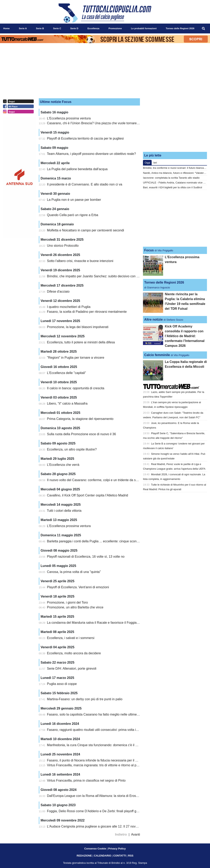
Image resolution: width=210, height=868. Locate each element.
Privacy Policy (117, 849)
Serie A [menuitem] (23, 28)
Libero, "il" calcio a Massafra (67, 403)
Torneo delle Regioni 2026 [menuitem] (180, 28)
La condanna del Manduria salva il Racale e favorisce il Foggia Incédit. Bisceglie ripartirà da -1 (114, 623)
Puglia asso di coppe (62, 684)
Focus (149, 250)
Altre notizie (153, 320)
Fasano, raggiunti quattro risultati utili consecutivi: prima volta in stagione (99, 730)
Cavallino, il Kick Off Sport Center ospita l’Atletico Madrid (88, 495)
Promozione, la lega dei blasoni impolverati (78, 327)
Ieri (155, 163)
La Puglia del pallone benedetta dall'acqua (77, 169)
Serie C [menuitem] (57, 28)
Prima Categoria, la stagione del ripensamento (80, 419)
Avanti (135, 834)
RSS (131, 856)
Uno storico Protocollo (63, 246)
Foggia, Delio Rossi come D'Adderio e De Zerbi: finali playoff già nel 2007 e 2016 (105, 811)
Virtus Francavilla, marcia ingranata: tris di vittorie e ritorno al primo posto (99, 765)
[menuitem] (204, 29)
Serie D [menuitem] (74, 28)
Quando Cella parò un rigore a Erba (73, 215)
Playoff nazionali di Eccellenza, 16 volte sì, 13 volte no (86, 557)
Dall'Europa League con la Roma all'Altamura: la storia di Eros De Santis (99, 796)
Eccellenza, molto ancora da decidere (74, 653)
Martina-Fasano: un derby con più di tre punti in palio (85, 699)
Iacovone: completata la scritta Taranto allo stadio (171, 178)
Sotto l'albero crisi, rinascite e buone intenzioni (80, 261)
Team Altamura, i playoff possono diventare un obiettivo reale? (91, 154)
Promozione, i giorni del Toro (67, 602)
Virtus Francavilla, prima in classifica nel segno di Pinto (86, 780)
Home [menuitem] (6, 28)
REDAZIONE (84, 856)
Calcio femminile (157, 355)
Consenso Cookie (95, 849)
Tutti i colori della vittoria (64, 511)
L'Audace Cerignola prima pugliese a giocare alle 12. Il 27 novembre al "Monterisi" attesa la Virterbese (120, 826)
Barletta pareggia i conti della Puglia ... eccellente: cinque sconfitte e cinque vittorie (106, 541)
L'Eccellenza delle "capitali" (67, 373)
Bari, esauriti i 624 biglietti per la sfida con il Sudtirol (172, 187)
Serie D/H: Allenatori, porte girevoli (72, 669)
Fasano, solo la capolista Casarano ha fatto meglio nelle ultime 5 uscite (98, 714)
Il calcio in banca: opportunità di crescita (76, 388)
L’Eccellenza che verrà (63, 465)
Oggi (147, 163)
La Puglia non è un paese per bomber (74, 200)
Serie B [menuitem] (40, 28)
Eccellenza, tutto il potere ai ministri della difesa (81, 342)
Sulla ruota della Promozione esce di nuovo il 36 (82, 434)
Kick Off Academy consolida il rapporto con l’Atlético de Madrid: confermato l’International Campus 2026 (185, 336)
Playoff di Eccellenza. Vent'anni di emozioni (78, 587)
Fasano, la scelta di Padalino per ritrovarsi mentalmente (87, 312)
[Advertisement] (175, 123)
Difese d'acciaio (58, 292)
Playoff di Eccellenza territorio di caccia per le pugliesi (85, 138)
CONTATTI (120, 856)
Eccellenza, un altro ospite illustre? (72, 449)
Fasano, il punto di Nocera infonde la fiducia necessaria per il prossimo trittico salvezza (109, 760)
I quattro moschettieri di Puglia (69, 307)
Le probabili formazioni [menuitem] (144, 28)
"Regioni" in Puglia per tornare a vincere (76, 358)
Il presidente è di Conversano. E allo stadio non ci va (85, 184)
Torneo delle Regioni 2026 (164, 282)
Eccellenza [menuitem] (93, 28)
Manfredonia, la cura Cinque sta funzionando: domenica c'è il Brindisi (97, 745)
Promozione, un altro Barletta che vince (75, 607)
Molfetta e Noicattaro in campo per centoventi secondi (86, 230)
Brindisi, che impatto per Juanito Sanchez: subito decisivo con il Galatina (99, 276)
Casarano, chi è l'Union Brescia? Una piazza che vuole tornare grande (97, 123)
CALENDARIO (102, 856)
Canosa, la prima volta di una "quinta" (74, 572)
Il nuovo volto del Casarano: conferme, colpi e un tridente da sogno (95, 480)
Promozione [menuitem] (115, 28)
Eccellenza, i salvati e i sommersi (71, 638)
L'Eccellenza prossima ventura (69, 118)
